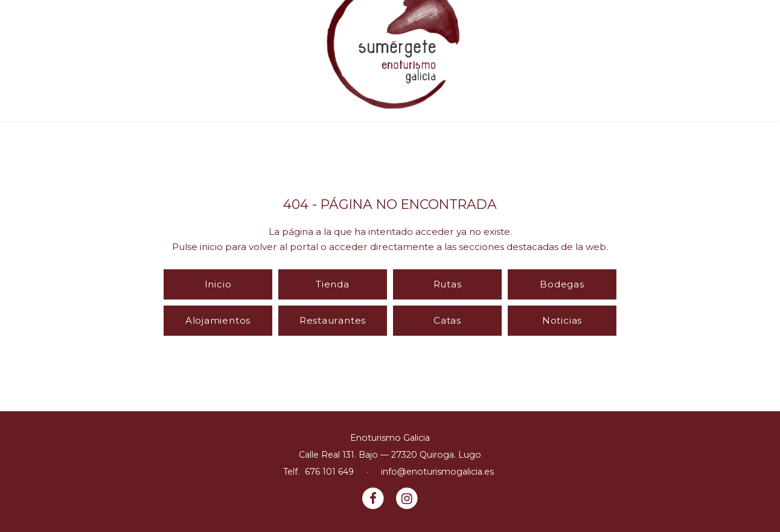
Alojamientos (218, 320)
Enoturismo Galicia (390, 438)
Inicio (218, 284)
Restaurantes (333, 320)
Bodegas (562, 284)
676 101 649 (329, 472)
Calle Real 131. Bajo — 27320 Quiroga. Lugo (390, 455)
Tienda (333, 284)
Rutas (448, 284)
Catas (447, 320)
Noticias (562, 320)
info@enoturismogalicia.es (437, 472)
